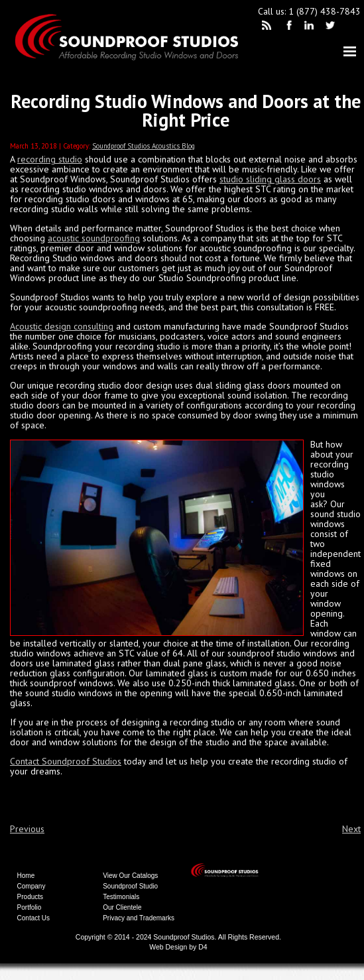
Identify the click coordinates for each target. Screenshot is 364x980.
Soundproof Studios (184, 937)
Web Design (168, 947)
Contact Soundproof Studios (66, 761)
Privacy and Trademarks (139, 918)
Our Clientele (122, 907)
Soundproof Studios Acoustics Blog (144, 146)
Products (30, 897)
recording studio (50, 159)
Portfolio (30, 907)
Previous (27, 829)
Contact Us (33, 918)
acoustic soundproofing (94, 238)
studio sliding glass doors (270, 179)
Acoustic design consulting (62, 326)
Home (26, 876)
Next (351, 829)
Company (31, 886)
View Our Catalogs (130, 876)
